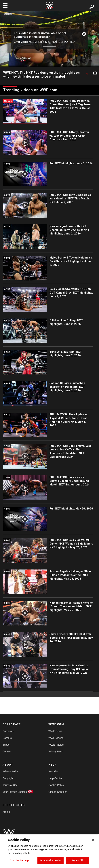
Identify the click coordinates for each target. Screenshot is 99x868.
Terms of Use (10, 785)
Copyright (8, 778)
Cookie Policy (56, 785)
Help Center (55, 778)
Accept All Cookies (51, 860)
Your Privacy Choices (14, 792)
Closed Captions (58, 792)
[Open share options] (95, 73)
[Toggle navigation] (5, 6)
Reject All (77, 860)
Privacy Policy (11, 771)
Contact (7, 751)
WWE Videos (56, 738)
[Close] (93, 840)
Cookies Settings (20, 860)
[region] (49, 851)
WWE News (55, 731)
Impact (6, 745)
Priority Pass (56, 751)
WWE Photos (56, 745)
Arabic (6, 812)
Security (53, 771)
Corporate (8, 731)
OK (49, 43)
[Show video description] (87, 73)
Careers (7, 738)
